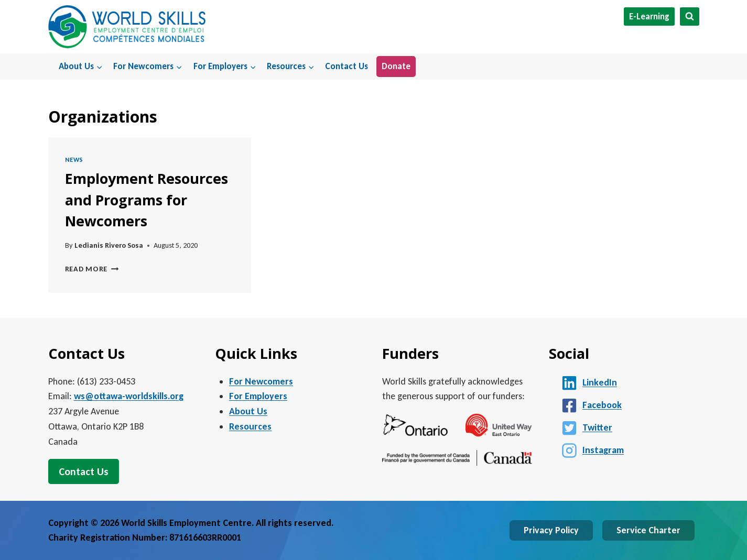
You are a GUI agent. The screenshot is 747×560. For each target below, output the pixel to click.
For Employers (258, 396)
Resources (250, 426)
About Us (248, 411)
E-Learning (649, 17)
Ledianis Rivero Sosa (109, 245)
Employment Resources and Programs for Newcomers (147, 200)
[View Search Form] (690, 17)
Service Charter (648, 530)
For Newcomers (261, 381)
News (74, 160)
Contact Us (347, 66)
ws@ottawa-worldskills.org (129, 396)
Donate (396, 66)
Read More (92, 269)
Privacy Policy (551, 530)
